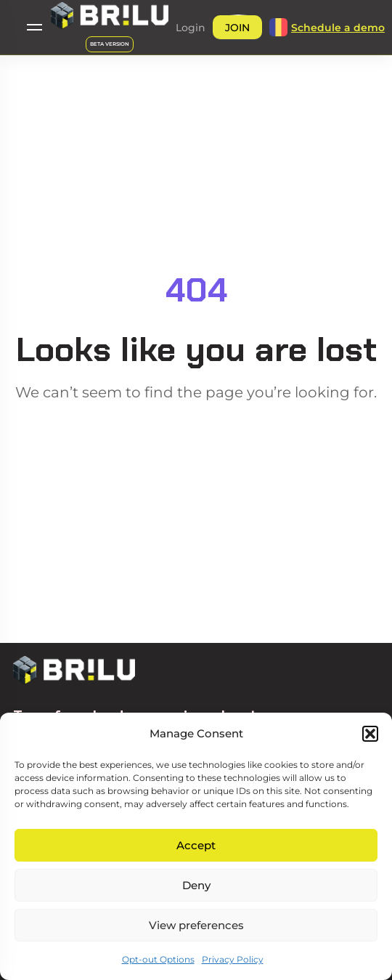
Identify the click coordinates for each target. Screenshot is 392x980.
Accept (196, 845)
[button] (370, 734)
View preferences (196, 925)
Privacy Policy (233, 959)
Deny (196, 885)
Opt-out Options (158, 959)
